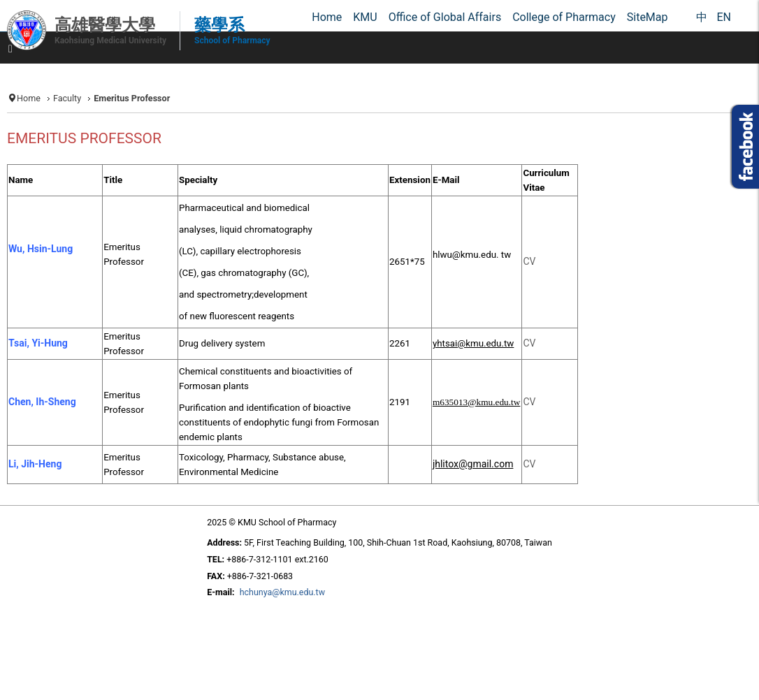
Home (29, 98)
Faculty (67, 98)
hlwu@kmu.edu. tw (472, 255)
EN (724, 17)
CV (529, 402)
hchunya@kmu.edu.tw (282, 592)
